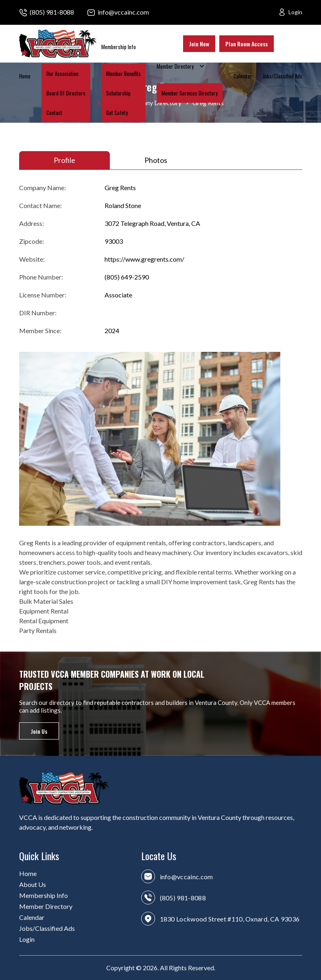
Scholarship (118, 93)
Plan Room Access (247, 44)
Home (25, 76)
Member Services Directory (190, 93)
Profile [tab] (64, 160)
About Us (33, 884)
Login (295, 12)
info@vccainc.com (123, 12)
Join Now (199, 44)
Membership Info (119, 47)
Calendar (243, 76)
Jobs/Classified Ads (283, 76)
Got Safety (117, 113)
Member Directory (175, 66)
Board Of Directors (66, 93)
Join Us (39, 731)
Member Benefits (123, 74)
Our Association (62, 74)
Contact (54, 113)
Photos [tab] (156, 160)
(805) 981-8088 (52, 12)
